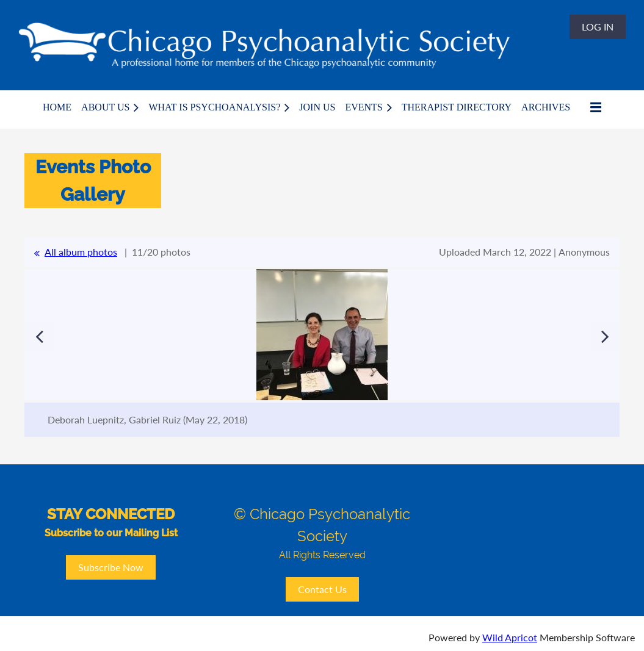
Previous (39, 336)
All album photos (81, 252)
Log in (598, 27)
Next (605, 336)
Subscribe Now (111, 567)
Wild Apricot (510, 637)
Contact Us (322, 589)
